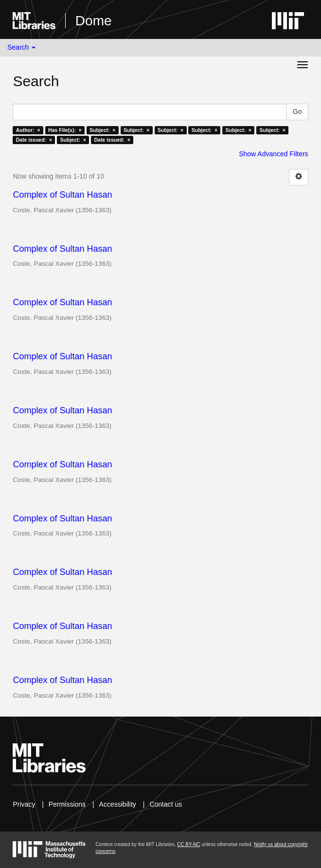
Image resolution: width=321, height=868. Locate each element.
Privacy (24, 804)
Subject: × (102, 130)
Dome (94, 21)
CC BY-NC (188, 844)
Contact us (166, 804)
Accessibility (118, 804)
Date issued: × (34, 140)
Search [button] (21, 47)
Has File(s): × (65, 130)
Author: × (28, 130)
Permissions (67, 804)
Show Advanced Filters (273, 154)
